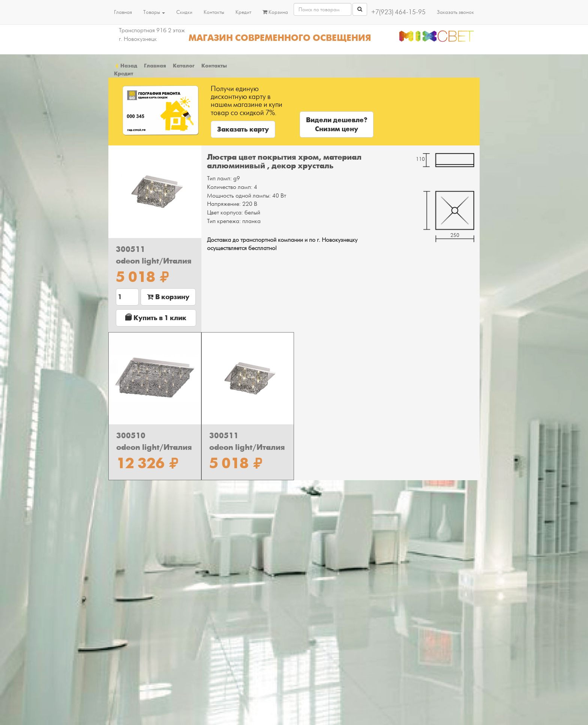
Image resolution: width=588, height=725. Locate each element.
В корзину (168, 297)
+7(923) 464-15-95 (398, 12)
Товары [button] (154, 12)
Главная (123, 12)
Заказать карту (243, 129)
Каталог (184, 66)
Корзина (275, 12)
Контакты (214, 12)
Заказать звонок (455, 12)
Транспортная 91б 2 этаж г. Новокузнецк (152, 35)
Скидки (184, 12)
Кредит (243, 12)
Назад (126, 66)
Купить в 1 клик (156, 318)
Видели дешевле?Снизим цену (337, 124)
